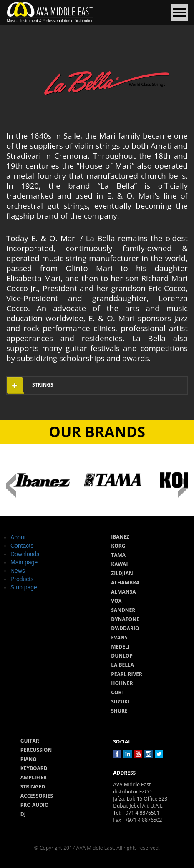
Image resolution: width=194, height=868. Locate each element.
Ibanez (120, 537)
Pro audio (35, 805)
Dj (23, 814)
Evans (119, 637)
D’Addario (125, 628)
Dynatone (125, 619)
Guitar (30, 741)
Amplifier (34, 777)
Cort (118, 692)
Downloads (25, 554)
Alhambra (125, 582)
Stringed (33, 787)
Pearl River (127, 674)
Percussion (36, 750)
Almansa (123, 592)
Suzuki (120, 702)
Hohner (122, 683)
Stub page (24, 587)
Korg (118, 546)
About (18, 537)
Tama (118, 555)
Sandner (123, 610)
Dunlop (122, 656)
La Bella (122, 665)
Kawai (119, 564)
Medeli (120, 647)
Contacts (22, 546)
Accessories (37, 796)
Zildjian (122, 573)
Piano (29, 759)
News (18, 571)
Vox (116, 601)
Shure (119, 711)
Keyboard (34, 768)
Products (22, 579)
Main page (24, 562)
